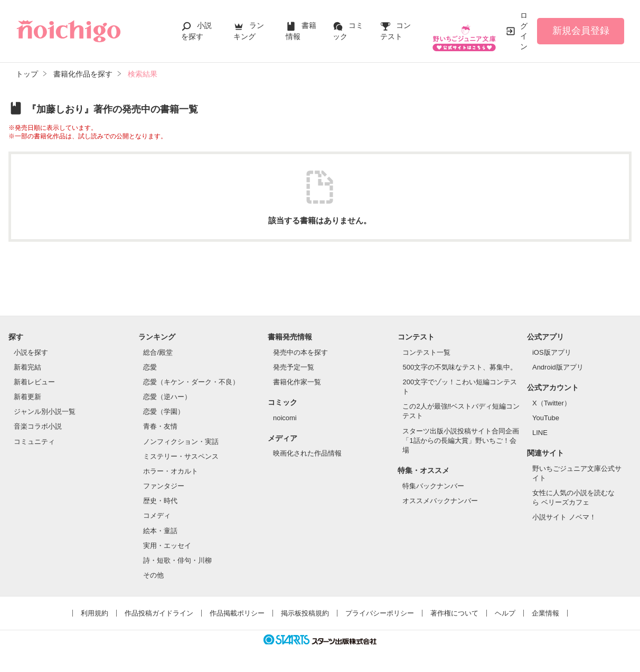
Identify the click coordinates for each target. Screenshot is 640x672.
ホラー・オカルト (171, 471)
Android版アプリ (558, 367)
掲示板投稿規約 (305, 613)
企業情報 (545, 613)
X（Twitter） (552, 403)
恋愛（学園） (164, 411)
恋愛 (150, 367)
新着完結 (27, 367)
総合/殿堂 (158, 352)
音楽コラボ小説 (38, 426)
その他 (153, 575)
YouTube (546, 418)
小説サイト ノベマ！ (564, 517)
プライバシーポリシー (380, 613)
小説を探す (31, 352)
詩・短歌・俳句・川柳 (177, 560)
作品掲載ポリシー (237, 613)
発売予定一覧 (294, 367)
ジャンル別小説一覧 (45, 411)
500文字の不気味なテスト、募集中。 (460, 367)
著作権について (454, 613)
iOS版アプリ (552, 352)
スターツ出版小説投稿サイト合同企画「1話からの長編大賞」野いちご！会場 (461, 441)
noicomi (285, 418)
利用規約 (95, 613)
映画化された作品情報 (307, 453)
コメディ (157, 515)
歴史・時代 (160, 501)
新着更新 (27, 397)
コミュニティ (34, 442)
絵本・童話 (160, 531)
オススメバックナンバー (440, 501)
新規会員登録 (581, 31)
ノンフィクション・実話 (181, 442)
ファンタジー (164, 486)
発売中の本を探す (300, 352)
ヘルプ (505, 613)
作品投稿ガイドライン (159, 613)
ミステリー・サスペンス (181, 456)
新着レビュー (34, 382)
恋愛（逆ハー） (167, 397)
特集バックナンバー (433, 486)
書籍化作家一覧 (297, 382)
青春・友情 (160, 426)
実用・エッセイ (167, 546)
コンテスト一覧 (426, 352)
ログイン (524, 31)
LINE (540, 433)
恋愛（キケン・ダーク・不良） (191, 382)
